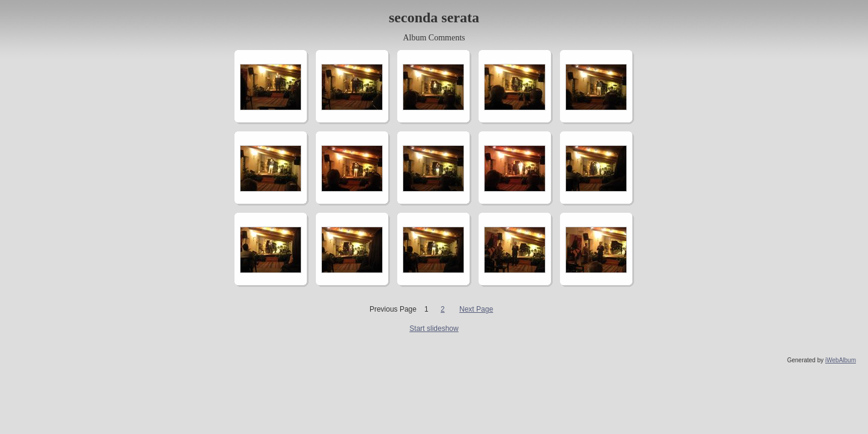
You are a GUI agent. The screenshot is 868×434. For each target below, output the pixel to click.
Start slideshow (434, 329)
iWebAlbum (841, 360)
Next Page (476, 309)
